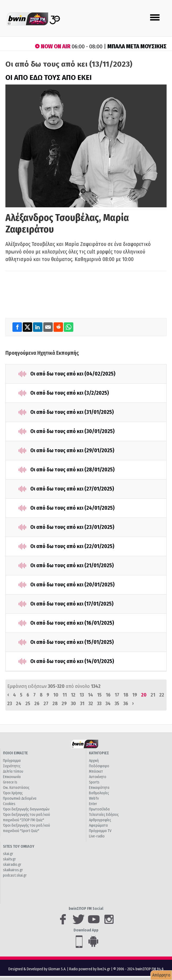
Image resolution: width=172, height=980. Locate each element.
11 (65, 695)
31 (82, 704)
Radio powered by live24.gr (90, 969)
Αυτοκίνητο (98, 777)
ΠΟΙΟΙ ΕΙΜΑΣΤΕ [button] (15, 753)
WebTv (94, 798)
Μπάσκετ (96, 771)
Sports (94, 782)
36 (126, 704)
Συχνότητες (12, 766)
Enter (93, 804)
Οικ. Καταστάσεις (16, 788)
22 (162, 695)
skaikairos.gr (13, 870)
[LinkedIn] (38, 327)
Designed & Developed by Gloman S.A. (37, 969)
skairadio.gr (12, 865)
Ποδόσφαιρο (99, 766)
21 (153, 695)
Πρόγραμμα (12, 761)
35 (117, 704)
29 (64, 704)
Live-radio (97, 836)
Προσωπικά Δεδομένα (20, 798)
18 (126, 695)
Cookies (9, 804)
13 (82, 695)
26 (37, 704)
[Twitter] (28, 327)
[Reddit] (59, 327)
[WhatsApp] (69, 327)
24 (19, 704)
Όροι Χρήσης (13, 793)
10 (56, 695)
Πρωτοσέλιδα (99, 809)
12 (73, 695)
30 (73, 704)
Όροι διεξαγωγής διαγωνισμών (26, 809)
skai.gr (8, 854)
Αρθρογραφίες (100, 820)
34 (108, 704)
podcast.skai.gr (15, 875)
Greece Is (10, 782)
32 (91, 704)
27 (46, 704)
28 (55, 704)
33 (99, 704)
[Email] (48, 327)
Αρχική (94, 761)
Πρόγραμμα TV (100, 831)
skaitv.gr (9, 859)
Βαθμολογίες (99, 793)
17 (117, 695)
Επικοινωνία (12, 777)
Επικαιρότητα (99, 788)
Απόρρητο (161, 975)
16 (108, 695)
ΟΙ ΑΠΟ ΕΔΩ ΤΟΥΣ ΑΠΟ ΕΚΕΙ (49, 78)
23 (10, 704)
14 (90, 695)
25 (28, 704)
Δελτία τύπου (13, 771)
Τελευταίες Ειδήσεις (104, 815)
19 (135, 695)
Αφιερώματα (98, 825)
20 (144, 695)
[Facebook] (18, 327)
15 (99, 695)
